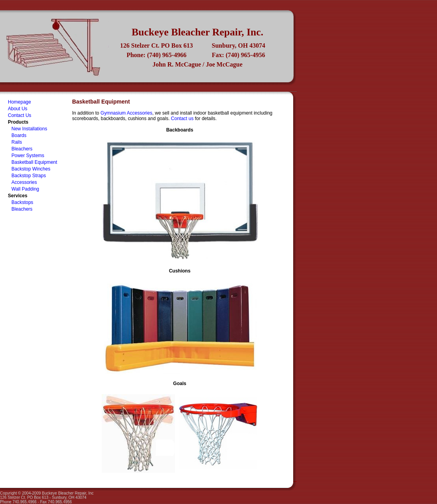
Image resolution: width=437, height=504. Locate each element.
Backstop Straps (29, 176)
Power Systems (28, 156)
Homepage (20, 102)
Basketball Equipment (34, 162)
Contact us (182, 119)
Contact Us (20, 115)
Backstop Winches (31, 169)
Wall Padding (25, 189)
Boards (19, 135)
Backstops (22, 202)
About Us (18, 109)
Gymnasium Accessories (126, 113)
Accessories (24, 182)
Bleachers (22, 149)
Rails (17, 142)
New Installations (29, 129)
